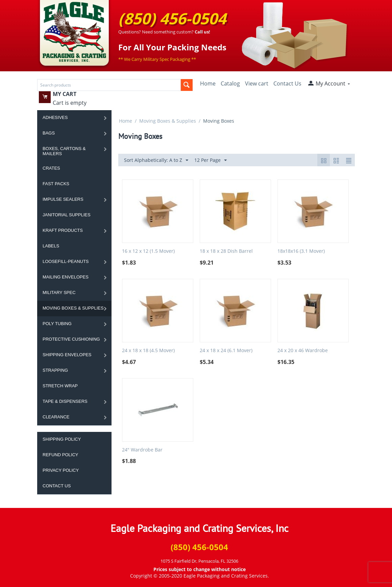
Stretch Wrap (60, 386)
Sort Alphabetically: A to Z (156, 160)
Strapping (55, 370)
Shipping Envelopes (67, 355)
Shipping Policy (62, 439)
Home (208, 83)
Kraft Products (63, 230)
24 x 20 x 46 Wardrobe (303, 351)
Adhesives (55, 117)
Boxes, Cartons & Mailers (64, 151)
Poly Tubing (57, 324)
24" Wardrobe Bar (142, 450)
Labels (51, 246)
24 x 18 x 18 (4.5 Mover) (148, 351)
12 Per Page (211, 160)
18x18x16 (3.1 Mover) (301, 251)
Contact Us (287, 83)
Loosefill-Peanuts (66, 261)
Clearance (56, 417)
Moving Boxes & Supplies (73, 308)
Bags (49, 133)
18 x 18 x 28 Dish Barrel (226, 251)
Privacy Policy (61, 470)
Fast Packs (56, 184)
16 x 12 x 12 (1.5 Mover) (148, 251)
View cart (257, 83)
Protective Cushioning (71, 339)
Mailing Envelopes (66, 277)
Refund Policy (60, 455)
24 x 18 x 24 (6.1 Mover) (226, 351)
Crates (51, 168)
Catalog (230, 83)
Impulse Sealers (63, 199)
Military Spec (59, 292)
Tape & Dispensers (65, 401)
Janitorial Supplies (67, 215)
